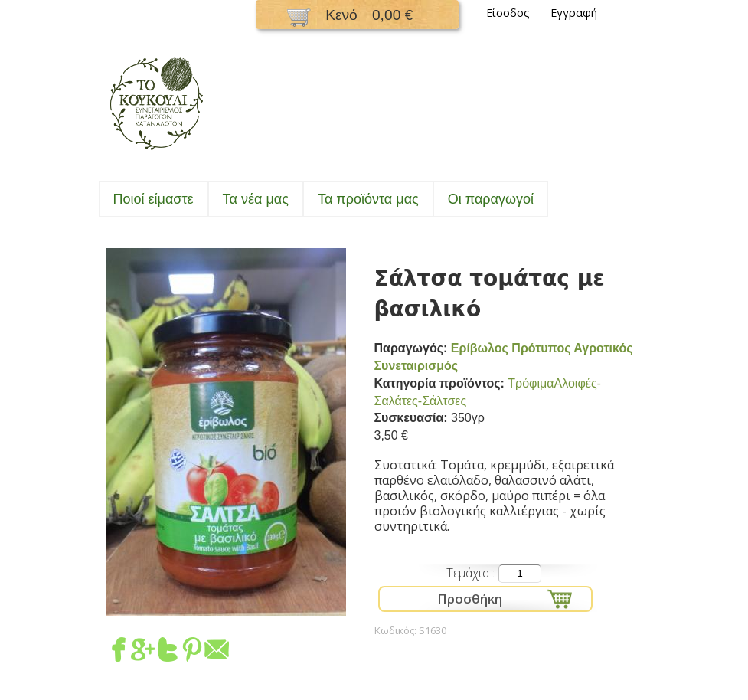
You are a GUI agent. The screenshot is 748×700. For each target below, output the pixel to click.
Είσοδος (508, 13)
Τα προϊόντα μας (368, 199)
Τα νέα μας (256, 199)
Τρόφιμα (531, 383)
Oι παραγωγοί (491, 199)
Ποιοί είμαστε (154, 199)
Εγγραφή (574, 13)
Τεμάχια (469, 573)
